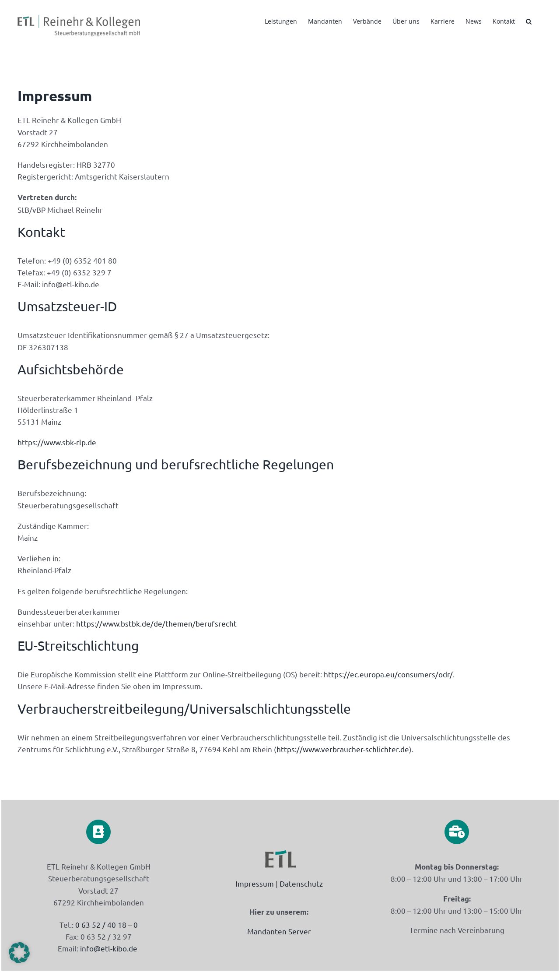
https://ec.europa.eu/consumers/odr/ (388, 674)
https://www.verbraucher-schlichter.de (343, 749)
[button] (529, 21)
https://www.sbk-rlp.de (57, 442)
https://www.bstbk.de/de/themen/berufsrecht (156, 623)
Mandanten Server (279, 931)
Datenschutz (301, 883)
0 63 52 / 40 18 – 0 (106, 924)
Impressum (255, 883)
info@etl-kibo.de (109, 948)
